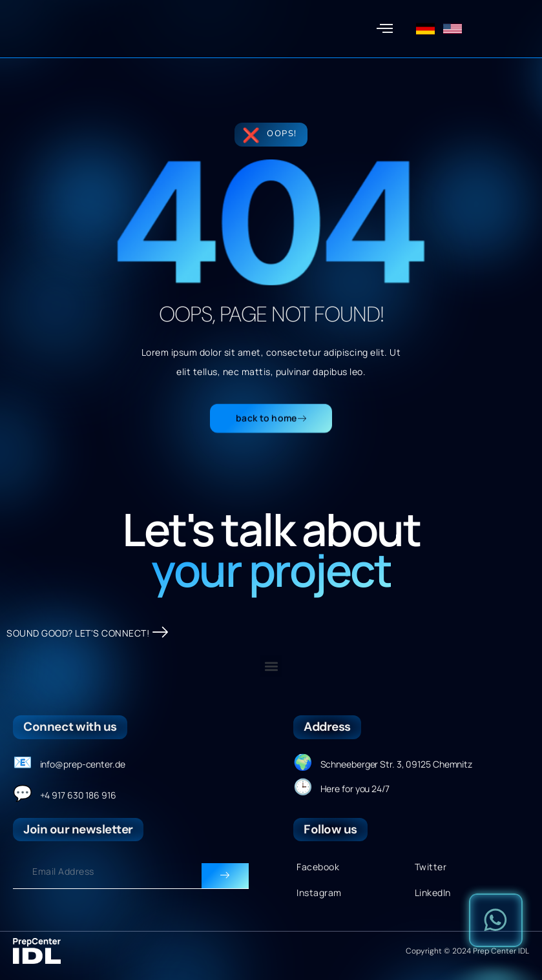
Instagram (319, 893)
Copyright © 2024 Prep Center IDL (467, 952)
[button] (384, 29)
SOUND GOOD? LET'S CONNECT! (88, 634)
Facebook (318, 867)
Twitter (431, 867)
